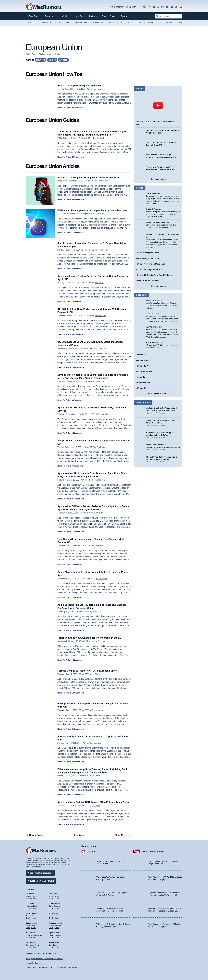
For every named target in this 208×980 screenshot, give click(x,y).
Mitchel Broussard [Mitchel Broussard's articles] (33, 913)
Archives (79, 835)
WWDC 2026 (151, 300)
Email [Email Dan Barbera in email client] (28, 937)
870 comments (78, 828)
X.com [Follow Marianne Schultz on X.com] (57, 927)
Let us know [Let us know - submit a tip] (131, 7)
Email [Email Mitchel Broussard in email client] (28, 918)
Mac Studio (151, 342)
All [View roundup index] (181, 23)
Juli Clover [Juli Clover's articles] (30, 903)
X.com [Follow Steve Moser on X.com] (33, 947)
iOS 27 (31, 23)
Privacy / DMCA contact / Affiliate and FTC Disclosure (44, 959)
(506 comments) (78, 157)
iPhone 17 (170, 23)
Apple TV (141, 377)
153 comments (78, 367)
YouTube (91, 851)
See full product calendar (158, 394)
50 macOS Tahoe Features (157, 222)
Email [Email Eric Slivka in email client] (51, 898)
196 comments (78, 630)
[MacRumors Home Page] (44, 7)
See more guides (158, 286)
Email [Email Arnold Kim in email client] (28, 898)
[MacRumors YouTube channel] (167, 7)
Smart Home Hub (145, 372)
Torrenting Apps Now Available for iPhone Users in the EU (91, 638)
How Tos (79, 16)
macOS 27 (150, 327)
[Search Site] (169, 16)
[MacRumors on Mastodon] (162, 7)
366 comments (78, 499)
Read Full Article (64, 108)
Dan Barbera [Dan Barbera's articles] (30, 932)
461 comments (78, 795)
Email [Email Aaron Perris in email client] (51, 947)
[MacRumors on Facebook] (154, 7)
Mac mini (141, 355)
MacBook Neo (81, 23)
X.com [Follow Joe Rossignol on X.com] (57, 908)
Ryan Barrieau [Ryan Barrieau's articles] (55, 932)
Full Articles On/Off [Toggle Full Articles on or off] (47, 967)
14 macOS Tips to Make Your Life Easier (155, 275)
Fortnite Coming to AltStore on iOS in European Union (89, 671)
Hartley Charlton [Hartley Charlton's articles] (32, 922)
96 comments (77, 334)
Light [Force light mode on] (75, 967)
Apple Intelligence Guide (148, 253)
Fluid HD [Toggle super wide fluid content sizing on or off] (63, 967)
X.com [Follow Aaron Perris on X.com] (57, 947)
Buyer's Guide (109, 16)
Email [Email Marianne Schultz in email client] (51, 927)
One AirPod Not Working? (149, 281)
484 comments (78, 565)
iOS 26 (139, 23)
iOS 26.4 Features (153, 209)
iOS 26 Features (153, 193)
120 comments (78, 302)
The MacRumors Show (153, 851)
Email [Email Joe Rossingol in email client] (51, 908)
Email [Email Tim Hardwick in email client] (51, 918)
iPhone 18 (125, 23)
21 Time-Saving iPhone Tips (150, 270)
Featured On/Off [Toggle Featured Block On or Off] (32, 967)
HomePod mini (144, 383)
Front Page (34, 16)
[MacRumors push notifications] (172, 7)
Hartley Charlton (101, 250)
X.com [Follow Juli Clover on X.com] (33, 908)
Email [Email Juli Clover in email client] (28, 908)
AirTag (112, 23)
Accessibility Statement (34, 963)
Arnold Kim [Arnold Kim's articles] (30, 893)
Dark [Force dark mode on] (80, 967)
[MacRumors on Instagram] (149, 7)
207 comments (78, 762)
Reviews (93, 16)
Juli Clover (99, 217)
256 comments (78, 729)
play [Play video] (158, 105)
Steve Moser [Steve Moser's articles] (30, 942)
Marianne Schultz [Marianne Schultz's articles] (56, 922)
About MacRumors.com (40, 872)
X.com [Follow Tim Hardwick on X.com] (57, 918)
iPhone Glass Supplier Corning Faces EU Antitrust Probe (91, 177)
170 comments (78, 236)
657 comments (78, 532)
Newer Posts (34, 835)
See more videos (158, 179)
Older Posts (123, 835)
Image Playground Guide (148, 258)
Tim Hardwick (99, 89)
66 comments (77, 466)
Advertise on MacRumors (41, 880)
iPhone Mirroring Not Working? (151, 264)
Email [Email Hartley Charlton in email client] (28, 927)
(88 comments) (78, 108)
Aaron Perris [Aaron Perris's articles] (54, 942)
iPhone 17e (98, 23)
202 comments (78, 200)
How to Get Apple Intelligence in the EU (80, 86)
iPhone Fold (64, 23)
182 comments (78, 597)
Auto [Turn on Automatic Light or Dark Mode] (70, 967)
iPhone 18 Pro (46, 23)
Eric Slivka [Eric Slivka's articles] (53, 893)
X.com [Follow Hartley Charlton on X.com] (33, 927)
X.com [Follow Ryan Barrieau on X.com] (57, 937)
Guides (66, 16)
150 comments (78, 660)
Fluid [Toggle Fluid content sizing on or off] (57, 967)
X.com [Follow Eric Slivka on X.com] (57, 898)
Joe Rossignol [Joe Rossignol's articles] (55, 903)
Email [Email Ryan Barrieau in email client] (51, 937)
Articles (63, 60)
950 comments (78, 433)
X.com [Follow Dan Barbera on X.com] (33, 937)
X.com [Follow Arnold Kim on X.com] (33, 898)
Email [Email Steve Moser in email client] (28, 947)
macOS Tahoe (154, 23)
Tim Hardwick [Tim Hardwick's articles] (54, 913)
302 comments (78, 400)
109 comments (78, 693)
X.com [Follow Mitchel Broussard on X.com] (33, 918)
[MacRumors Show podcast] (145, 7)
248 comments (78, 269)
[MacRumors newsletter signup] (181, 7)
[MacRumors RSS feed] (176, 7)
